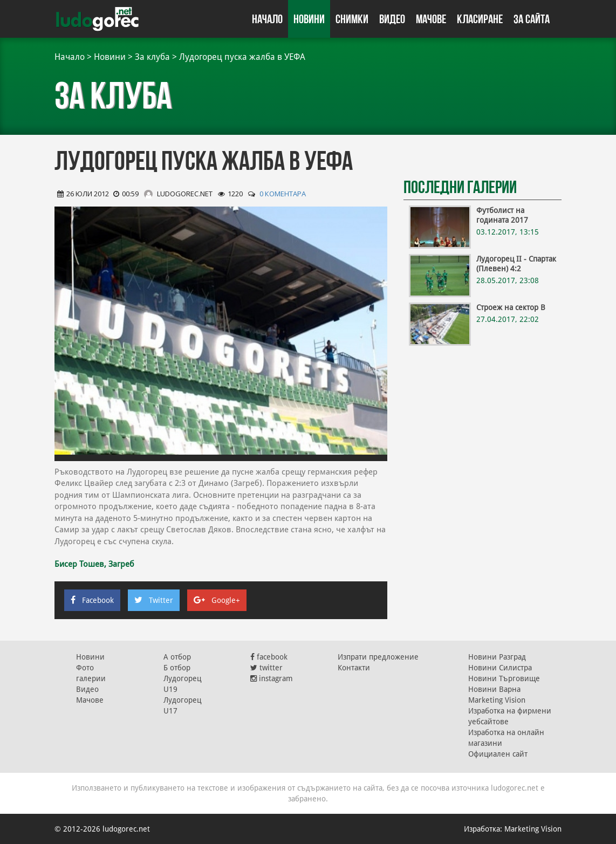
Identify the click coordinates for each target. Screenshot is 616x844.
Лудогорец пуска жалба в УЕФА (242, 57)
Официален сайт (498, 754)
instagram (272, 678)
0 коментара (283, 194)
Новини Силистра (500, 668)
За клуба (152, 57)
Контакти (354, 668)
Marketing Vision (497, 700)
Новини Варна (494, 689)
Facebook (92, 600)
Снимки (352, 19)
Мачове (431, 19)
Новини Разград (497, 657)
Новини (309, 19)
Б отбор (177, 668)
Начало (267, 19)
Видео (392, 19)
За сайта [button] (532, 19)
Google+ (217, 600)
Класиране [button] (480, 19)
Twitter (154, 600)
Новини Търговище (504, 678)
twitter (266, 668)
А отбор (177, 657)
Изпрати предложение (378, 657)
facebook (269, 657)
